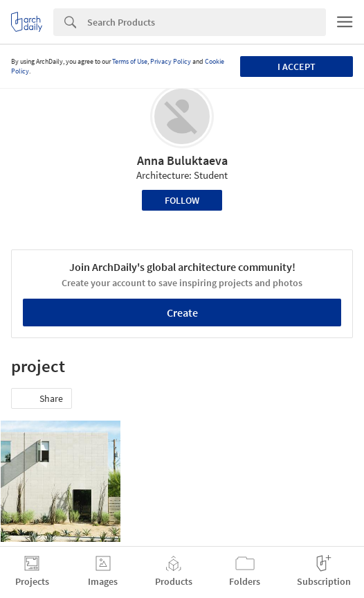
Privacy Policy (171, 61)
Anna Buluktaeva (182, 160)
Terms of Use (130, 61)
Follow (182, 200)
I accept (297, 67)
